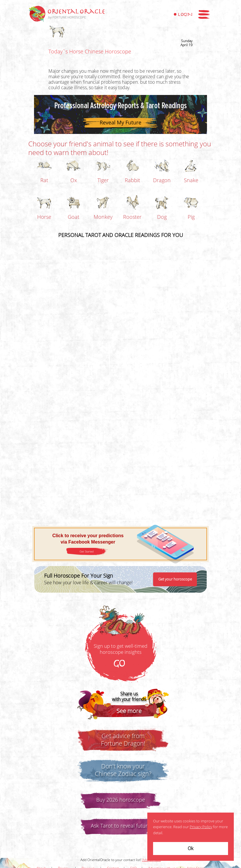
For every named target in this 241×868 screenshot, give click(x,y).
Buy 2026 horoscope (121, 800)
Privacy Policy (201, 827)
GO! (120, 664)
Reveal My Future (121, 122)
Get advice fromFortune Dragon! (123, 740)
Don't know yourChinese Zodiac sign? (123, 770)
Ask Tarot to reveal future (121, 826)
